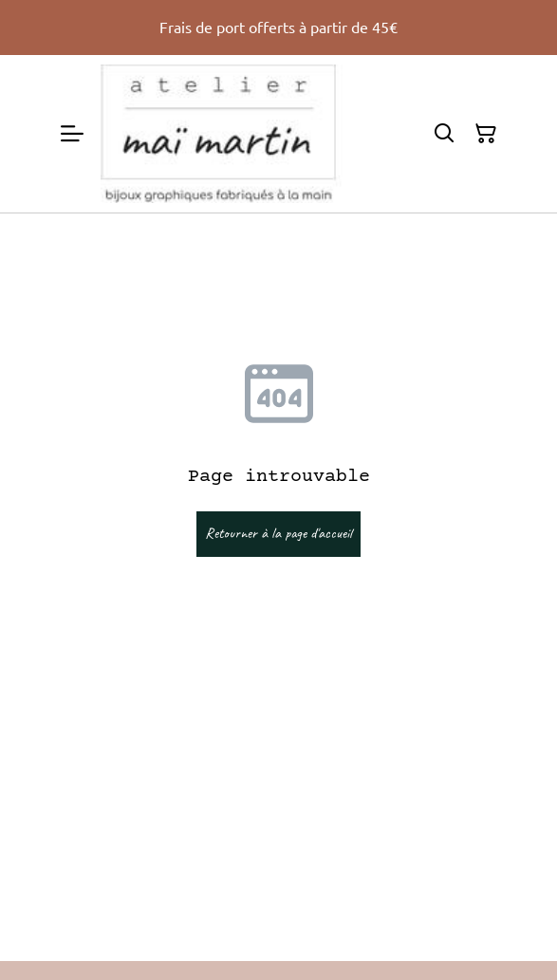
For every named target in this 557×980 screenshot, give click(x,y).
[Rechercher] (444, 134)
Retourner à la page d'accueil (278, 533)
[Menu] (72, 134)
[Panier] (486, 134)
